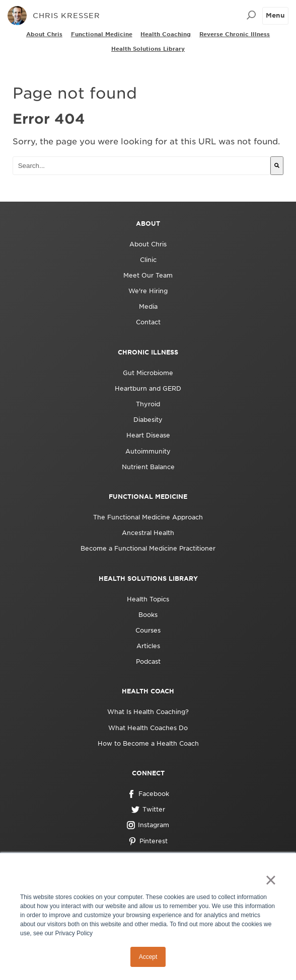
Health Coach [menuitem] (148, 691)
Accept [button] (148, 957)
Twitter (148, 810)
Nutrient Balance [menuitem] (148, 467)
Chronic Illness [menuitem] (148, 352)
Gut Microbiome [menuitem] (148, 373)
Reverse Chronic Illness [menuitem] (235, 34)
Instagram (148, 825)
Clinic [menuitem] (148, 260)
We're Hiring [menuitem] (148, 291)
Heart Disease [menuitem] (148, 435)
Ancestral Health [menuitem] (148, 533)
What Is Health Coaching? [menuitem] (148, 712)
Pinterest (148, 841)
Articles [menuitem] (148, 646)
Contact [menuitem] (148, 322)
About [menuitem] (148, 224)
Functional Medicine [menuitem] (102, 34)
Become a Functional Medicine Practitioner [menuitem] (148, 548)
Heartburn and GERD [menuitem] (148, 388)
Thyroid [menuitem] (148, 404)
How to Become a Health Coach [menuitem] (148, 743)
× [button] (271, 880)
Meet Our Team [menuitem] (148, 275)
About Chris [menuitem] (44, 34)
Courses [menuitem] (148, 630)
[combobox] (142, 166)
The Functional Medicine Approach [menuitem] (148, 517)
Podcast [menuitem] (148, 661)
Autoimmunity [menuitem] (148, 451)
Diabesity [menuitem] (148, 420)
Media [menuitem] (148, 306)
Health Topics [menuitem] (148, 599)
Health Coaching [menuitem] (166, 34)
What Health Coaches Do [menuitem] (148, 728)
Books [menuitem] (148, 615)
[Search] (277, 166)
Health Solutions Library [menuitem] (148, 49)
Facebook (148, 794)
